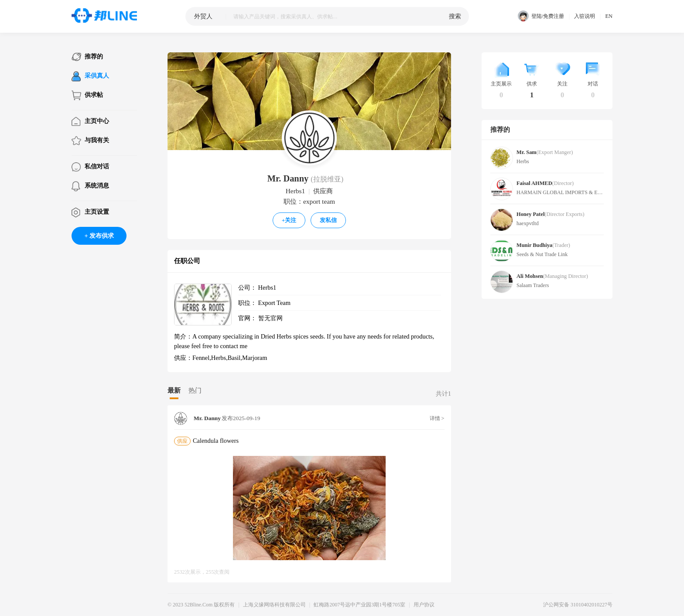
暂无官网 (270, 318)
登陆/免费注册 (541, 16)
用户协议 (424, 605)
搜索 (455, 16)
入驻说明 (585, 16)
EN (609, 16)
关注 (289, 220)
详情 (437, 418)
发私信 (328, 220)
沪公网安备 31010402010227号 (578, 605)
